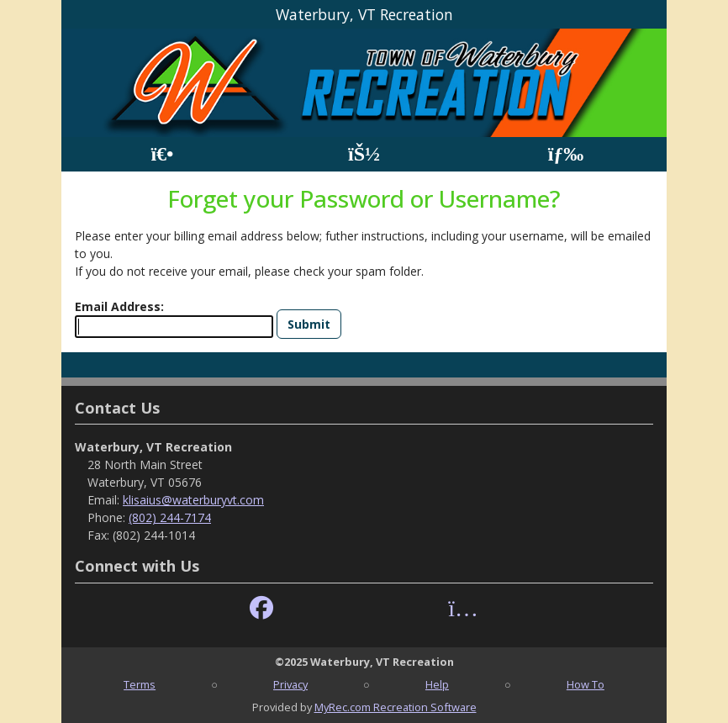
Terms (140, 684)
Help (437, 684)
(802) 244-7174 (170, 517)
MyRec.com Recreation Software (396, 707)
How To (586, 684)
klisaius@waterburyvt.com (193, 500)
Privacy (290, 684)
